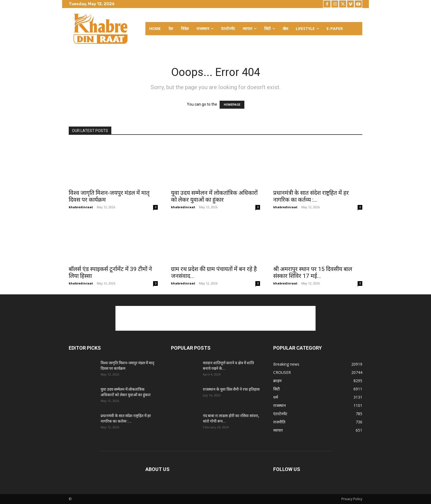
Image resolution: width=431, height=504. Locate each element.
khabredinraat (81, 207)
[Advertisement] (215, 318)
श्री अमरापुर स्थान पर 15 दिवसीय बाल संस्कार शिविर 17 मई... (313, 272)
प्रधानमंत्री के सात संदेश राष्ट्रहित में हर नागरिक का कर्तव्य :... (311, 196)
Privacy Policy (352, 499)
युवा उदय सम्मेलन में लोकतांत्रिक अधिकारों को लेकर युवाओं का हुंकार (214, 196)
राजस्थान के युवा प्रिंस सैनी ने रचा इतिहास (231, 389)
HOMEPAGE (232, 105)
